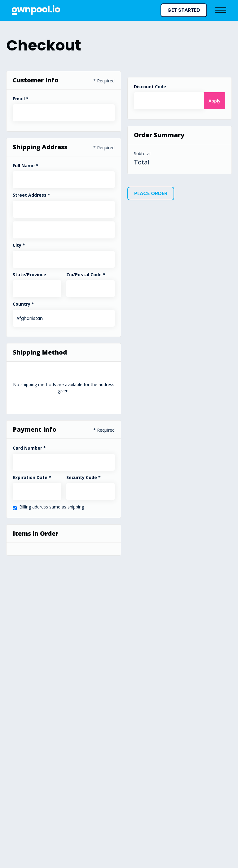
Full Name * (26, 166)
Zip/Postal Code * (86, 275)
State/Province (29, 275)
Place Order (151, 193)
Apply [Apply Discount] (215, 101)
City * (19, 245)
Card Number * (29, 448)
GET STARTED (184, 10)
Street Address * (31, 195)
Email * (21, 99)
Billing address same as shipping (52, 507)
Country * (23, 304)
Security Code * (84, 477)
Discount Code (150, 87)
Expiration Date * (32, 477)
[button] (156, 10)
